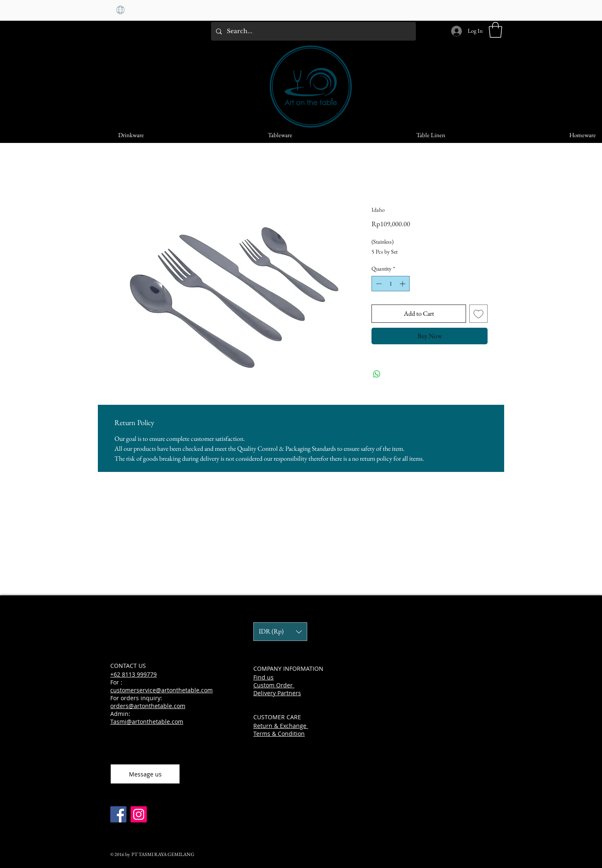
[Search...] (313, 31)
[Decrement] (378, 284)
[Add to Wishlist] (478, 314)
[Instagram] (139, 814)
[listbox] (280, 632)
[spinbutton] (391, 284)
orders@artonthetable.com (148, 706)
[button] (495, 30)
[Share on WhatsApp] (377, 374)
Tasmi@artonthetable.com (147, 722)
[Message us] (145, 774)
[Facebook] (118, 814)
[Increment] (403, 284)
